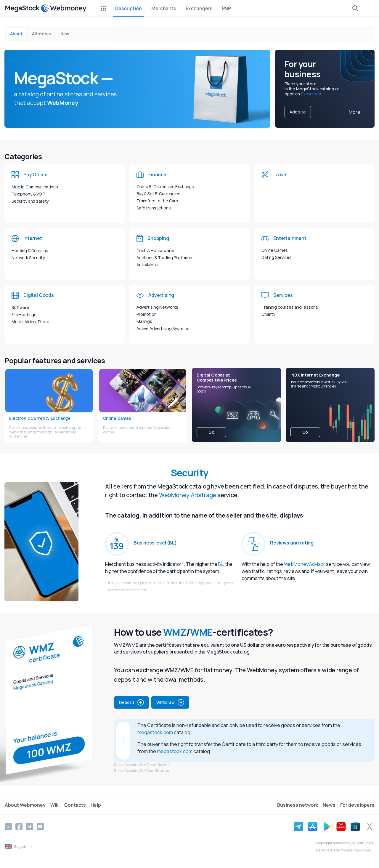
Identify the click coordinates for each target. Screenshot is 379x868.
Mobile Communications (35, 187)
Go (211, 432)
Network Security (28, 258)
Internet (33, 238)
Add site (298, 112)
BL (221, 564)
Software (20, 307)
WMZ (175, 632)
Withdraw (170, 702)
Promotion (147, 314)
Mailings (144, 321)
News (329, 805)
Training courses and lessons (290, 307)
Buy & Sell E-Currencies (158, 194)
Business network (298, 805)
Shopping (158, 238)
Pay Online (35, 174)
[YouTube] (40, 827)
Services (283, 295)
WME (201, 632)
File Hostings (24, 314)
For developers (357, 805)
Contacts (75, 805)
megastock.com (155, 732)
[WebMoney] (64, 8)
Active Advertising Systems (163, 328)
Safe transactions (154, 208)
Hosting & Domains (30, 250)
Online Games (275, 250)
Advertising (161, 295)
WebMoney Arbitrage (188, 495)
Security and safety (30, 201)
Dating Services (277, 257)
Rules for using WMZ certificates (142, 765)
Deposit (131, 702)
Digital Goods (39, 295)
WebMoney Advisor (305, 564)
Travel (280, 174)
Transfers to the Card (157, 201)
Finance (157, 174)
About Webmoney (25, 805)
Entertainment (290, 238)
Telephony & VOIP (28, 194)
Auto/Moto (147, 265)
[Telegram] (30, 827)
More (355, 112)
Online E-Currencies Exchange (165, 186)
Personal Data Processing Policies (344, 850)
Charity (268, 314)
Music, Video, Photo (30, 322)
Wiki (55, 805)
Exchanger (311, 94)
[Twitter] (8, 827)
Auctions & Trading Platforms (164, 258)
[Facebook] (19, 827)
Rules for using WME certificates (141, 771)
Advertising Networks (157, 307)
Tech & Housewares (156, 250)
